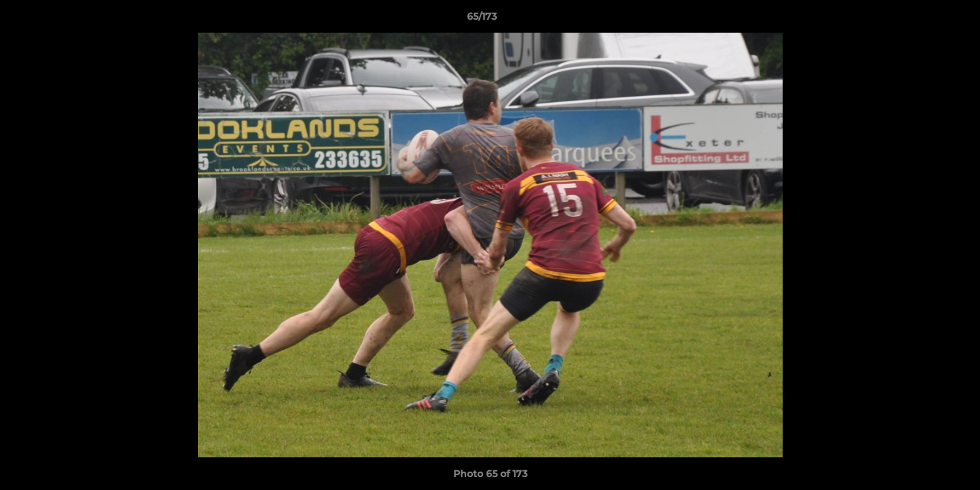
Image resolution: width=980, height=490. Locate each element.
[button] (923, 20)
